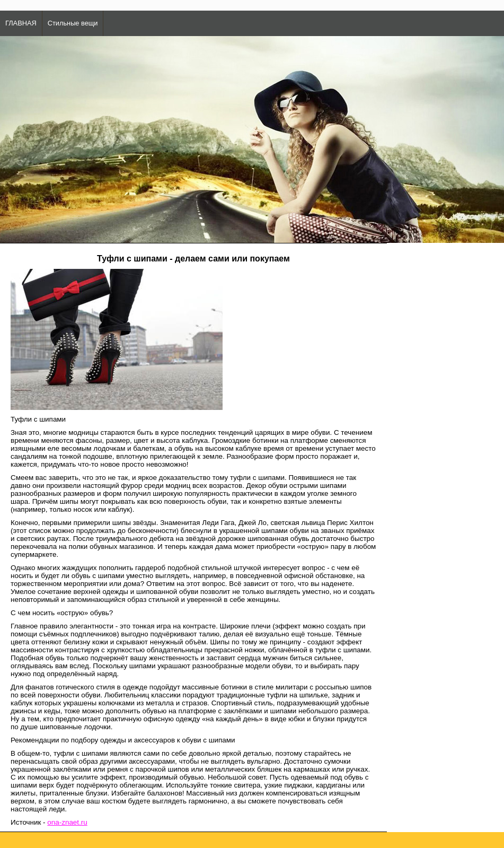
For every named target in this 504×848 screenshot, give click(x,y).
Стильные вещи (73, 23)
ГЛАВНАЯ (21, 23)
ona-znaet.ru (67, 822)
